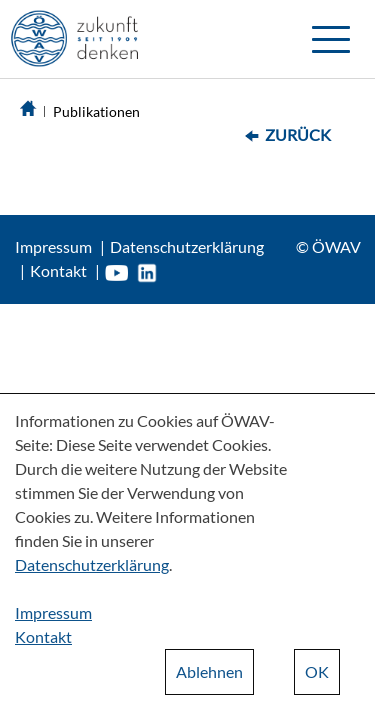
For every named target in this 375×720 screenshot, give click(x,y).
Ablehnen (209, 671)
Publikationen (96, 111)
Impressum (53, 246)
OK (317, 671)
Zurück (298, 134)
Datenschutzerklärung (187, 246)
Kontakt (58, 270)
